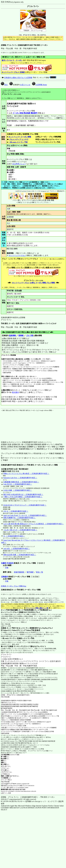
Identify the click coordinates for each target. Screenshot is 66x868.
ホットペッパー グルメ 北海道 (13, 72)
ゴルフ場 (29, 336)
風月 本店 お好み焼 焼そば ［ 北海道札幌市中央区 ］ (23, 494)
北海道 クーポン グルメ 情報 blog (13, 586)
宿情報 (21, 336)
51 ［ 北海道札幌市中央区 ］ (14, 536)
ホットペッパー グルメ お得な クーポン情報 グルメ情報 (33, 283)
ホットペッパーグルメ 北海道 (12, 612)
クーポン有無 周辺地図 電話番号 (25, 113)
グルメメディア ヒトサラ (19, 139)
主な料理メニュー (19, 164)
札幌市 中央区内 (7, 563)
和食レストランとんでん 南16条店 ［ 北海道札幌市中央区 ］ (26, 474)
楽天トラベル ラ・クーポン (12, 60)
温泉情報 (12, 336)
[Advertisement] (14, 425)
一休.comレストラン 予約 (18, 142)
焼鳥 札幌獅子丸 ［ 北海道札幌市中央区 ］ (20, 518)
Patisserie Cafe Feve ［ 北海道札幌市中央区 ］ (20, 478)
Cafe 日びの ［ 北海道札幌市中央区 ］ (18, 484)
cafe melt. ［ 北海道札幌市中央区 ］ (17, 549)
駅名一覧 (40, 572)
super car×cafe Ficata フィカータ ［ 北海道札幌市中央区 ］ (25, 515)
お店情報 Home (39, 85)
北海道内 (5, 577)
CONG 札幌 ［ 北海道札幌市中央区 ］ (18, 490)
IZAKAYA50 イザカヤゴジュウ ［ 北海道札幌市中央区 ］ (25, 505)
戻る (4, 85)
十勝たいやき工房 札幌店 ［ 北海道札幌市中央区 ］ (23, 497)
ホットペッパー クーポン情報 (20, 137)
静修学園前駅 (19, 572)
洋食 (7, 568)
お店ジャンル (25, 85)
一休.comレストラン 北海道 (11, 638)
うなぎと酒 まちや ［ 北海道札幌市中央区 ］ (20, 530)
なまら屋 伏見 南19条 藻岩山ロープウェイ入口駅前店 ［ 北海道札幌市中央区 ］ (34, 524)
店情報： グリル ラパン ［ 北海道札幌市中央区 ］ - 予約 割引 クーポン (28, 797)
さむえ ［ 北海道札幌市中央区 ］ (16, 511)
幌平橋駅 (30, 572)
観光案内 (15, 392)
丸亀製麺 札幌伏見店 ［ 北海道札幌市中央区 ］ (21, 482)
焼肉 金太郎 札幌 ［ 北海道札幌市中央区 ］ (20, 555)
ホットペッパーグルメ (17, 255)
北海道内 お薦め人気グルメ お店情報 (18, 78)
